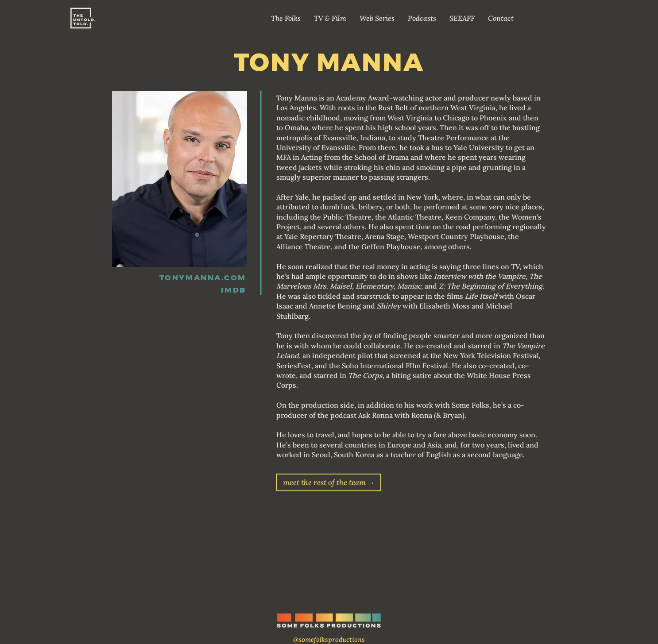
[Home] (82, 18)
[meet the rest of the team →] (329, 482)
